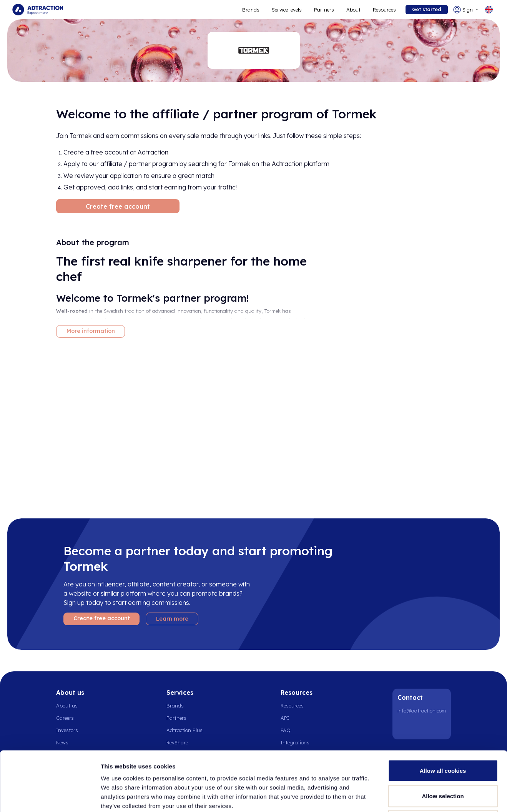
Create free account (118, 206)
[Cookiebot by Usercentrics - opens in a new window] (50, 797)
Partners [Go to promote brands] (324, 10)
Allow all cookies (443, 711)
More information (91, 331)
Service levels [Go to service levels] (287, 10)
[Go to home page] (38, 10)
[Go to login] (466, 10)
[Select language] (489, 10)
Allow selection (443, 736)
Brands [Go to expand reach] (251, 10)
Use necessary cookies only (443, 761)
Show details (403, 797)
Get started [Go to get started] (427, 9)
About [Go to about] (353, 10)
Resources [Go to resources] (384, 10)
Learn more (172, 619)
